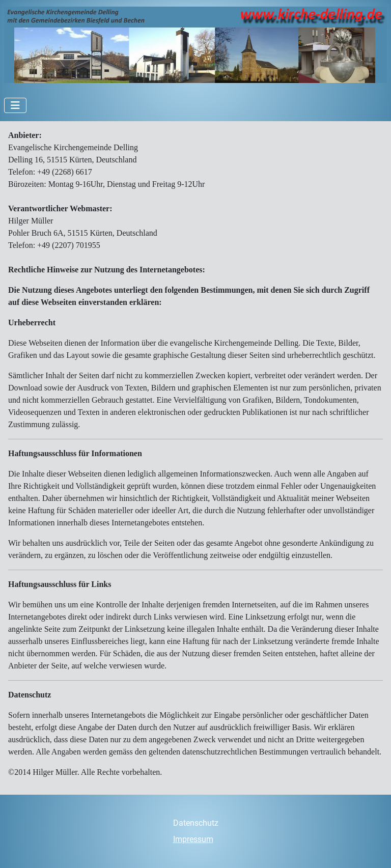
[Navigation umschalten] (15, 105)
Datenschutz (196, 823)
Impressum (193, 839)
